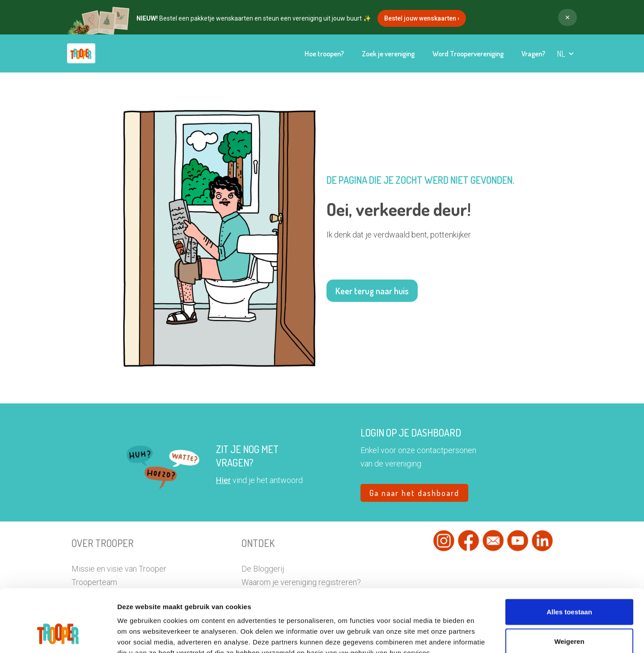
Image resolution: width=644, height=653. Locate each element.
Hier (223, 480)
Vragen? (533, 54)
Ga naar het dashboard (414, 493)
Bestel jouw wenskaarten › (422, 18)
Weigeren (569, 587)
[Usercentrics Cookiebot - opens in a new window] (58, 636)
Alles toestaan (569, 558)
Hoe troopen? (324, 54)
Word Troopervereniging (468, 54)
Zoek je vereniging (388, 54)
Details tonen (501, 635)
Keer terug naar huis (372, 291)
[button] (566, 54)
